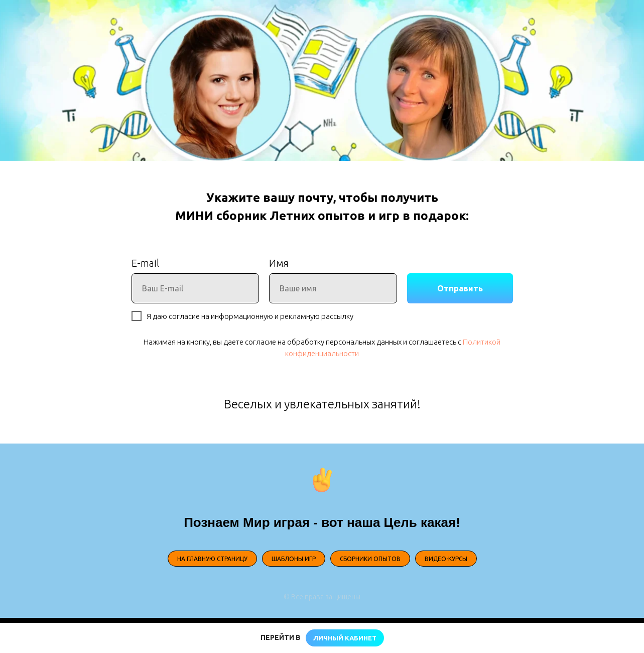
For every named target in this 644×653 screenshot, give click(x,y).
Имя (279, 263)
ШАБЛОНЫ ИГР (294, 559)
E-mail (145, 263)
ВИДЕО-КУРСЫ (446, 559)
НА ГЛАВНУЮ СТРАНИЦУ (212, 559)
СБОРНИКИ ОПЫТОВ (370, 559)
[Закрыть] (628, 638)
